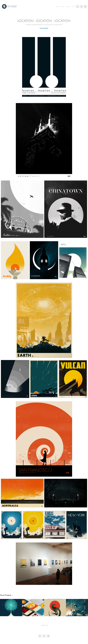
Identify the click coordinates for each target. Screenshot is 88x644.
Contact (68, 7)
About (62, 7)
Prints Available (44, 28)
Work (57, 7)
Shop (74, 7)
